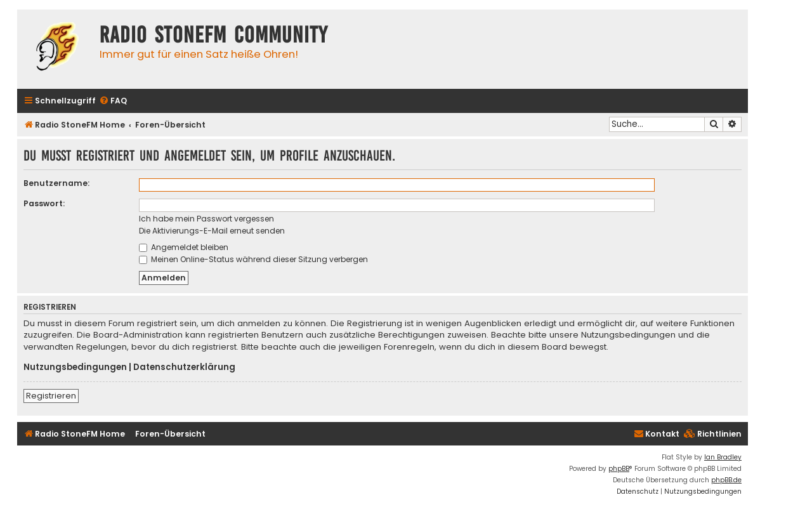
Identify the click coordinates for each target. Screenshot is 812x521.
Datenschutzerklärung (184, 367)
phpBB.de (726, 480)
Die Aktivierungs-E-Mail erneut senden (212, 231)
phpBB (619, 469)
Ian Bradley (723, 457)
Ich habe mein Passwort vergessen (206, 219)
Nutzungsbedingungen (75, 367)
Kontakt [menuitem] (657, 434)
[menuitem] (113, 101)
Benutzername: (56, 183)
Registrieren (51, 396)
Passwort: (44, 203)
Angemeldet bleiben (184, 247)
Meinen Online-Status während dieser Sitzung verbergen (253, 259)
